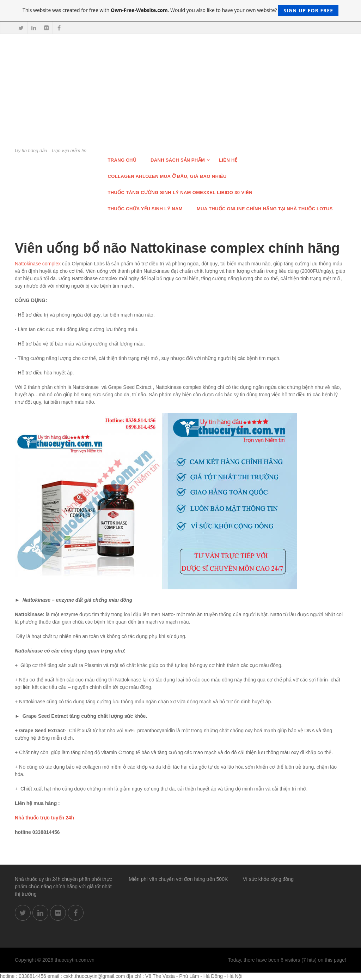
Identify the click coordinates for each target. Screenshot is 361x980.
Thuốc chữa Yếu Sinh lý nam (145, 209)
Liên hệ (228, 160)
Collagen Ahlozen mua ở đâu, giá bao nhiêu (167, 176)
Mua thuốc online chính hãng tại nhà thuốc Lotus (265, 209)
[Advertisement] (180, 94)
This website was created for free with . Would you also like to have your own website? (180, 11)
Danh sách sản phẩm (178, 160)
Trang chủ (122, 160)
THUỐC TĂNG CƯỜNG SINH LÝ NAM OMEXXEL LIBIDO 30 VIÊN (180, 193)
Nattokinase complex (38, 264)
